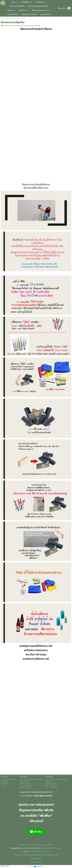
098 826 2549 (46, 848)
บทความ (9, 19)
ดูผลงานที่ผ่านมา (41, 855)
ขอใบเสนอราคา (28, 855)
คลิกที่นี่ (50, 845)
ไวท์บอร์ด (26, 26)
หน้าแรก (3, 19)
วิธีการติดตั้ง (54, 855)
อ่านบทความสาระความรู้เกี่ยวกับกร (29, 845)
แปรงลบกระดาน (18, 26)
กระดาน (11, 26)
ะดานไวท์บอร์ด (44, 845)
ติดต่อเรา (17, 855)
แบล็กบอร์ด (37, 26)
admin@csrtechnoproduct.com (39, 851)
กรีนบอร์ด (31, 26)
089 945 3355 (57, 848)
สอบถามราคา (36, 862)
